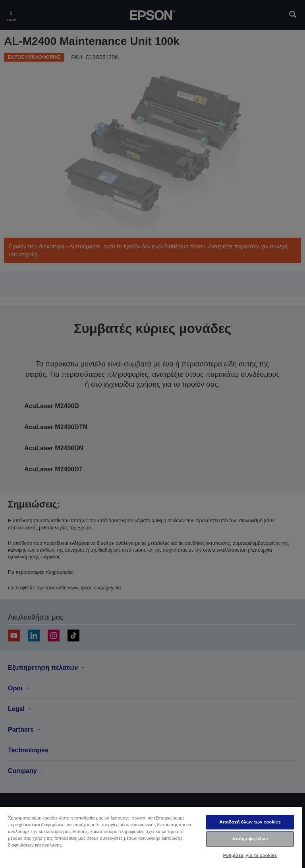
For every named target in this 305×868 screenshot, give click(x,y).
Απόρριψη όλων (250, 839)
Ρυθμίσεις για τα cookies (250, 855)
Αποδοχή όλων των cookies (250, 822)
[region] (151, 837)
